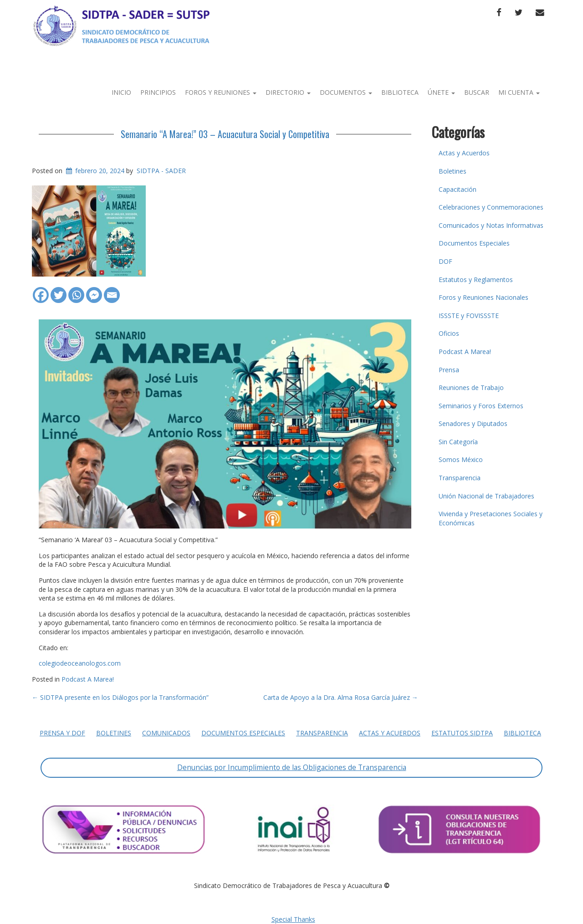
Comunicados (166, 733)
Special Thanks (293, 919)
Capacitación (458, 189)
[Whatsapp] (76, 290)
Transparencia (460, 478)
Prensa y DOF (62, 733)
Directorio (288, 92)
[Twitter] (59, 290)
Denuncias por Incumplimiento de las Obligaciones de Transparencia (292, 767)
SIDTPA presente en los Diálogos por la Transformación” (120, 697)
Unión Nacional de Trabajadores (486, 496)
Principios (158, 92)
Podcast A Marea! (88, 679)
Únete (441, 92)
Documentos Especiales (474, 243)
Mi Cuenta (519, 92)
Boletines (453, 171)
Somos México (461, 459)
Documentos (346, 92)
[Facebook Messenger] (94, 290)
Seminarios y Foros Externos (481, 406)
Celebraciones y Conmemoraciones (491, 207)
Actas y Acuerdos (464, 153)
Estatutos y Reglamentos (476, 280)
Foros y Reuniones (221, 92)
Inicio (121, 92)
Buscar (477, 92)
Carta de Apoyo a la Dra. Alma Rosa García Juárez (341, 697)
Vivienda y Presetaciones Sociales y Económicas (491, 518)
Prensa (449, 370)
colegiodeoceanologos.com (80, 663)
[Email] (112, 290)
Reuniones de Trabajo (471, 388)
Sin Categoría (458, 442)
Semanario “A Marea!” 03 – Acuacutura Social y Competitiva (225, 134)
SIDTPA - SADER (161, 171)
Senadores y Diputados (473, 423)
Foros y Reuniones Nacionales (483, 297)
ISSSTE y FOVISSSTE (469, 316)
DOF (445, 261)
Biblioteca (400, 92)
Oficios (449, 333)
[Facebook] (41, 290)
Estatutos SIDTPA (462, 733)
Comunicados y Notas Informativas (491, 225)
